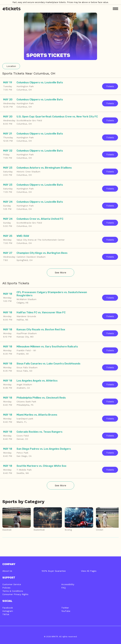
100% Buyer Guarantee (54, 571)
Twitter (65, 608)
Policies (6, 588)
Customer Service (12, 584)
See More (60, 273)
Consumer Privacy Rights (15, 594)
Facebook (8, 608)
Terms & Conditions (13, 591)
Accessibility (68, 584)
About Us (7, 571)
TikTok (6, 614)
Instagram (8, 611)
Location (11, 66)
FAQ (63, 588)
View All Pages (89, 571)
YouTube (66, 611)
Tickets (110, 86)
